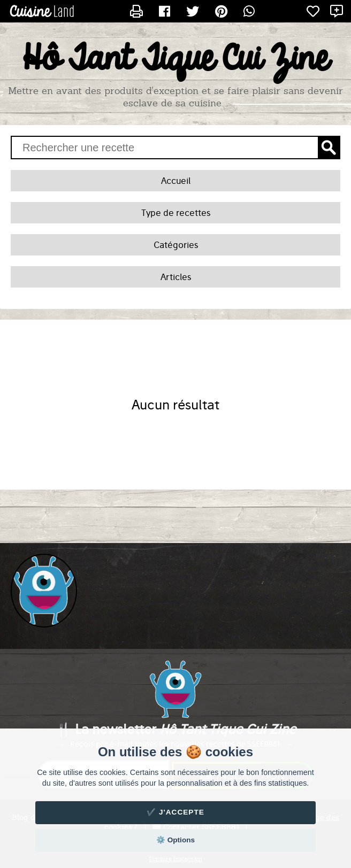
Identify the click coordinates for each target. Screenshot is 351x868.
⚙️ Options (175, 840)
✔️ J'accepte (175, 812)
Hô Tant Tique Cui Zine (176, 59)
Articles (176, 277)
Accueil (176, 181)
